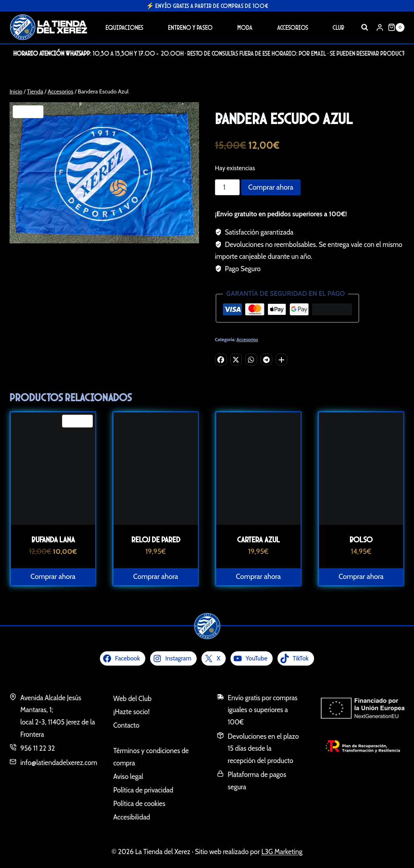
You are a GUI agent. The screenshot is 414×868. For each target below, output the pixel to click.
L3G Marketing (282, 852)
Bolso (361, 539)
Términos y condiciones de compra (151, 757)
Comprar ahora (271, 187)
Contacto (127, 725)
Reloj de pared (156, 539)
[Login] (380, 27)
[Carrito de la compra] (396, 27)
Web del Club (133, 699)
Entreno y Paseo (190, 27)
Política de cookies (140, 804)
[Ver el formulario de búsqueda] (365, 27)
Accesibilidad (132, 817)
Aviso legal (128, 777)
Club (338, 27)
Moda (245, 27)
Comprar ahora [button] (53, 577)
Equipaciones (124, 27)
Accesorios (293, 27)
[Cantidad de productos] (227, 187)
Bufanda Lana (53, 539)
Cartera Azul (258, 539)
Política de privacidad (144, 790)
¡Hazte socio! (132, 712)
